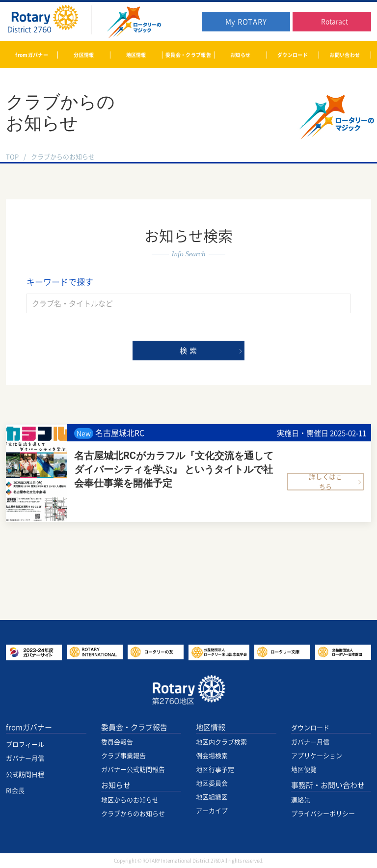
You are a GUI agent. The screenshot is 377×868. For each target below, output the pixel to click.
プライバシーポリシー (323, 814)
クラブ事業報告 (123, 756)
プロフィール (25, 745)
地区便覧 (304, 770)
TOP (12, 157)
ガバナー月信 (25, 758)
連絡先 (301, 800)
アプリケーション (317, 756)
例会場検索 (212, 756)
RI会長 (15, 791)
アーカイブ (212, 811)
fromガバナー (29, 727)
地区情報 (211, 727)
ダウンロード (310, 728)
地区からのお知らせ (130, 800)
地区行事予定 (215, 770)
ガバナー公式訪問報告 (133, 770)
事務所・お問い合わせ (328, 785)
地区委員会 (212, 783)
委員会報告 (117, 742)
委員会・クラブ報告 (134, 727)
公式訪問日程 (25, 774)
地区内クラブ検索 (221, 742)
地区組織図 (212, 797)
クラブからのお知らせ (133, 814)
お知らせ (116, 785)
